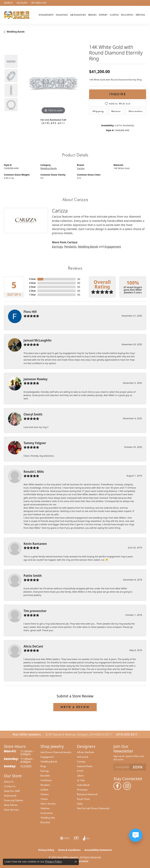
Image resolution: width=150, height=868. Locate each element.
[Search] (8, 3)
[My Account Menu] (22, 3)
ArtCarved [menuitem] (82, 757)
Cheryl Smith (33, 414)
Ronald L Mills (34, 472)
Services (140, 15)
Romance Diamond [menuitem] (87, 794)
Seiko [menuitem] (80, 804)
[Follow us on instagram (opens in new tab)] (127, 786)
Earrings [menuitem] (45, 771)
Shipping (98, 111)
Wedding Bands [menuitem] (49, 761)
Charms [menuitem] (45, 794)
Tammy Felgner (35, 443)
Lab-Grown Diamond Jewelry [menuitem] (56, 752)
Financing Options (14, 800)
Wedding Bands (16, 32)
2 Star (32, 291)
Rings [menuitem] (43, 766)
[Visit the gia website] (65, 838)
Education (127, 15)
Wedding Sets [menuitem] (48, 818)
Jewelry (103, 15)
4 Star (32, 283)
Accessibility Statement (98, 850)
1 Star (32, 295)
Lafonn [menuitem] (81, 775)
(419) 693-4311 (53, 123)
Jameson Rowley (36, 379)
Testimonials (10, 796)
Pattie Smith (33, 576)
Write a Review (75, 707)
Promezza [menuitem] (82, 789)
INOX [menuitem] (80, 771)
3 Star (32, 287)
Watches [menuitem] (45, 808)
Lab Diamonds (78, 15)
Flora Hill (30, 312)
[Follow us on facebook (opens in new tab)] (117, 786)
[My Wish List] (39, 3)
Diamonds (62, 15)
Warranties (136, 111)
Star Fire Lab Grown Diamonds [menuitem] (93, 808)
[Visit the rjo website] (76, 838)
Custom (114, 15)
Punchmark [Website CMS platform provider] (82, 861)
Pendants (70, 247)
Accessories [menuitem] (47, 813)
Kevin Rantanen (35, 544)
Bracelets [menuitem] (45, 775)
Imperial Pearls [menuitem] (85, 766)
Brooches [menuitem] (45, 822)
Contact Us (10, 786)
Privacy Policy (46, 850)
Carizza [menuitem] (81, 761)
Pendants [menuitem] (45, 785)
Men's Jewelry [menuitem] (48, 804)
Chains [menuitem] (44, 799)
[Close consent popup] (76, 862)
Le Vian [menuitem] (81, 780)
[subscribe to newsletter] (138, 767)
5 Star (32, 279)
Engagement (46, 15)
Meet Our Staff (12, 791)
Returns (116, 111)
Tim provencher (35, 611)
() (79, 279)
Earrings (57, 247)
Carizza (81, 168)
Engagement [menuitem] (47, 757)
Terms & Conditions (69, 850)
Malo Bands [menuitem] (83, 785)
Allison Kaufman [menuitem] (86, 752)
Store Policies (11, 805)
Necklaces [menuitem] (46, 780)
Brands (92, 15)
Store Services (11, 810)
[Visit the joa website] (86, 838)
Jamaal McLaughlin (38, 340)
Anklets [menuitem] (44, 789)
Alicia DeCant (33, 646)
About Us (9, 782)
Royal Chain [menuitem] (83, 799)
